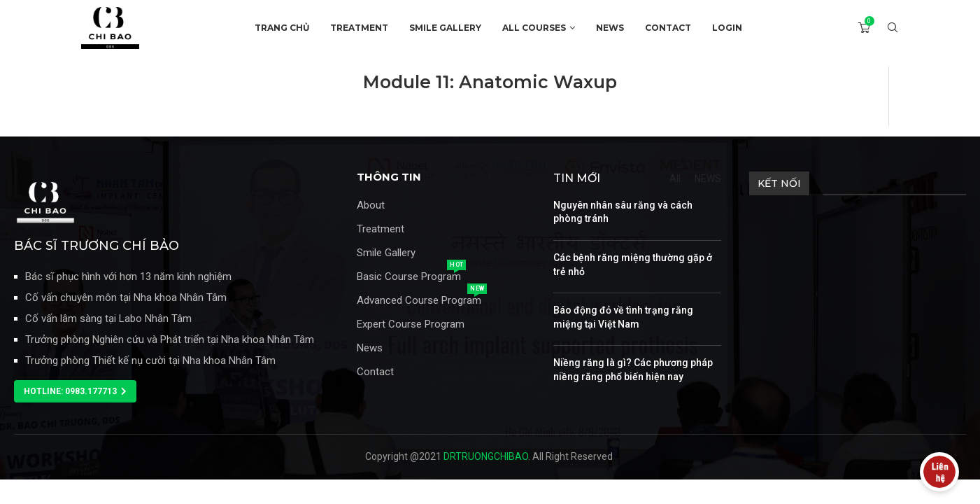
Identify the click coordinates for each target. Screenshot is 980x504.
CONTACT (668, 28)
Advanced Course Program (419, 301)
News (370, 348)
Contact (375, 372)
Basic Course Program (409, 277)
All (675, 178)
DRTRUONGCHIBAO (486, 456)
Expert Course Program (411, 324)
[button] (75, 391)
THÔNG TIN (389, 177)
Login (727, 28)
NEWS (610, 28)
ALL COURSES (534, 28)
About (371, 205)
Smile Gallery (386, 253)
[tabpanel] (490, 96)
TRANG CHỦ (282, 28)
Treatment (381, 229)
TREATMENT (359, 28)
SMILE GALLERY (445, 28)
